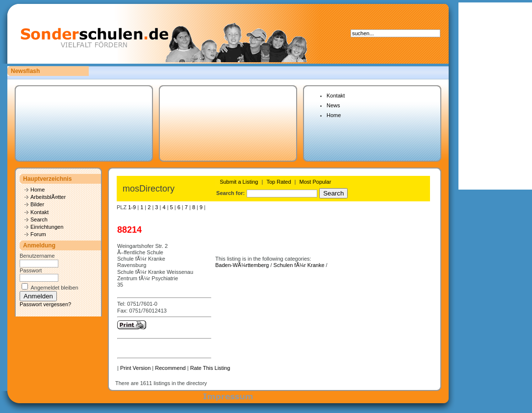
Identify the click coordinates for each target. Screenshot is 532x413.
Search (39, 219)
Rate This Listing (210, 368)
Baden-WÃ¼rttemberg (242, 265)
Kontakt (336, 96)
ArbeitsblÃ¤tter (48, 197)
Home (334, 115)
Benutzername (37, 256)
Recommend (170, 368)
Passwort (31, 270)
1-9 (132, 207)
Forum (38, 234)
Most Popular (316, 182)
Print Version (135, 368)
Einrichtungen (47, 227)
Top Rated (279, 182)
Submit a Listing (239, 182)
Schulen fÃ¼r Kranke (299, 265)
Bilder (37, 204)
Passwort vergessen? (45, 304)
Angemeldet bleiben (54, 288)
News (333, 105)
